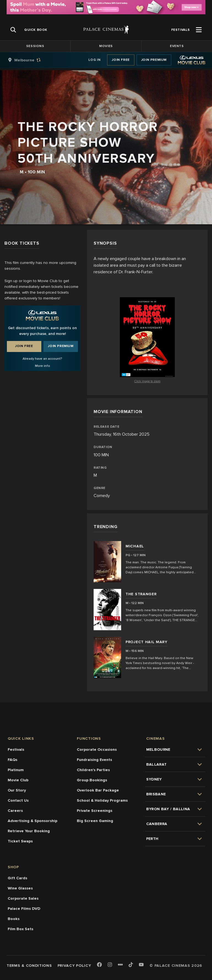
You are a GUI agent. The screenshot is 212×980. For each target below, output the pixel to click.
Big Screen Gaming (95, 821)
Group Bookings (92, 780)
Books (14, 919)
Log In (95, 60)
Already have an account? (42, 359)
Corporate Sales (23, 898)
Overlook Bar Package (98, 790)
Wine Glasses (20, 888)
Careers (15, 811)
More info (43, 366)
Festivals (16, 750)
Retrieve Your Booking (29, 831)
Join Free (121, 60)
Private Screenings (95, 811)
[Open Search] (13, 30)
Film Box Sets (21, 929)
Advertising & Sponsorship (32, 821)
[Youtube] (141, 965)
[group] (30, 60)
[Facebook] (99, 965)
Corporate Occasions (97, 750)
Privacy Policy (74, 966)
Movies (106, 46)
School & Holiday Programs (102, 800)
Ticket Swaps (20, 841)
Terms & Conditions (29, 966)
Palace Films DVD (24, 909)
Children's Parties (93, 770)
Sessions (35, 46)
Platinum (16, 770)
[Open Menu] (199, 30)
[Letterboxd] (120, 965)
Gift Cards (17, 878)
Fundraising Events (94, 760)
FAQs (13, 760)
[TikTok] (131, 965)
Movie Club (18, 780)
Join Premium (154, 60)
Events (177, 46)
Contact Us (18, 800)
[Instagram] (110, 965)
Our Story (17, 790)
